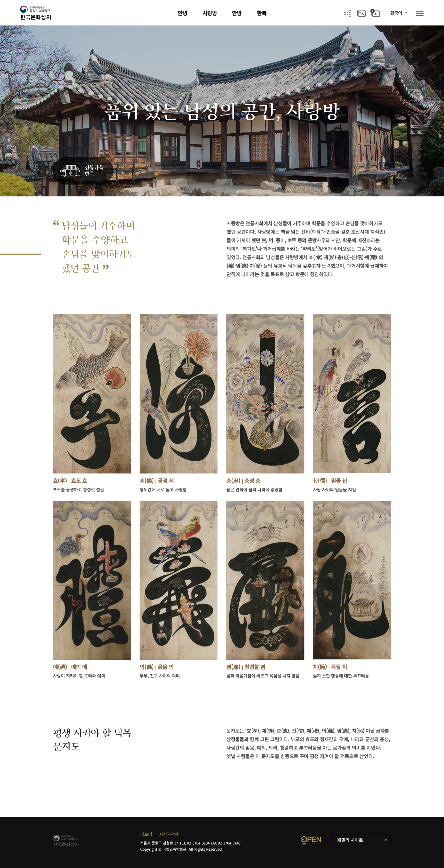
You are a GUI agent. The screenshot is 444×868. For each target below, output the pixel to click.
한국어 (396, 13)
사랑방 (210, 13)
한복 (262, 13)
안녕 (182, 13)
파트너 (146, 834)
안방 (237, 13)
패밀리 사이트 (350, 840)
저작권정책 (169, 834)
